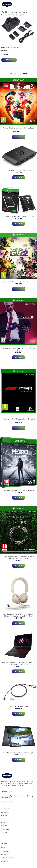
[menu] (34, 4)
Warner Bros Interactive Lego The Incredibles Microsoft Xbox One (19, 129)
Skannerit (4, 826)
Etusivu (4, 15)
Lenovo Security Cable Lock (19, 706)
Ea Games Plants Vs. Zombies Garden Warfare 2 (19, 282)
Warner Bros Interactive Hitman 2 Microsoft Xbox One (18, 349)
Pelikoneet (13, 48)
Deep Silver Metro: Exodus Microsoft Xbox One (19, 490)
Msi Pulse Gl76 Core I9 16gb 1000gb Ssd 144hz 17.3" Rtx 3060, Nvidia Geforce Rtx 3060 (18, 663)
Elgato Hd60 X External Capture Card (19, 170)
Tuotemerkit (5, 836)
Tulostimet (5, 832)
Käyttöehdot (5, 854)
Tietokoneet (5, 829)
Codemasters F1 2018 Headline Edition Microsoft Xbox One (19, 420)
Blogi (3, 848)
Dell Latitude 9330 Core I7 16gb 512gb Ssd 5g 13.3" (19, 753)
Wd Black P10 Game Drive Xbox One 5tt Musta (19, 217)
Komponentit (6, 812)
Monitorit (4, 816)
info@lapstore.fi (7, 802)
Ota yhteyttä (5, 851)
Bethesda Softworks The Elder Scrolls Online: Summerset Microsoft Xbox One (19, 558)
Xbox (19, 48)
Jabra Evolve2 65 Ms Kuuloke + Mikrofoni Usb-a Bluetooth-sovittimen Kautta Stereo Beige (19, 615)
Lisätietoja (9, 60)
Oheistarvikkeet (6, 819)
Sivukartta (5, 861)
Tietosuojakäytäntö (8, 858)
